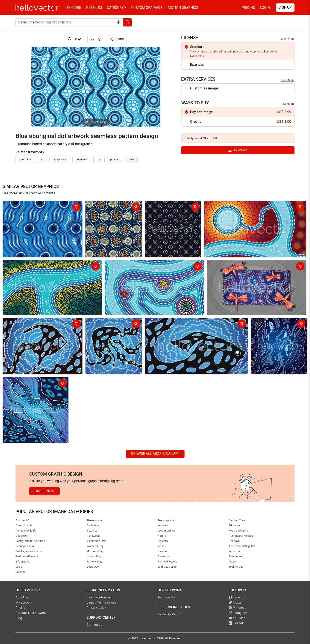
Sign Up (285, 7)
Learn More (288, 39)
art (42, 159)
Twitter (236, 603)
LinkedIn (237, 623)
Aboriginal (25, 159)
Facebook (238, 597)
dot (99, 159)
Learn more (197, 56)
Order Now (44, 491)
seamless (82, 159)
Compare (289, 104)
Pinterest (237, 608)
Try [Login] (95, 39)
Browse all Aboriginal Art (155, 454)
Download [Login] (238, 150)
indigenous (60, 159)
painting (115, 159)
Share (117, 39)
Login (265, 8)
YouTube (237, 618)
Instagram (238, 613)
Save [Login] (74, 39)
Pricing (248, 8)
